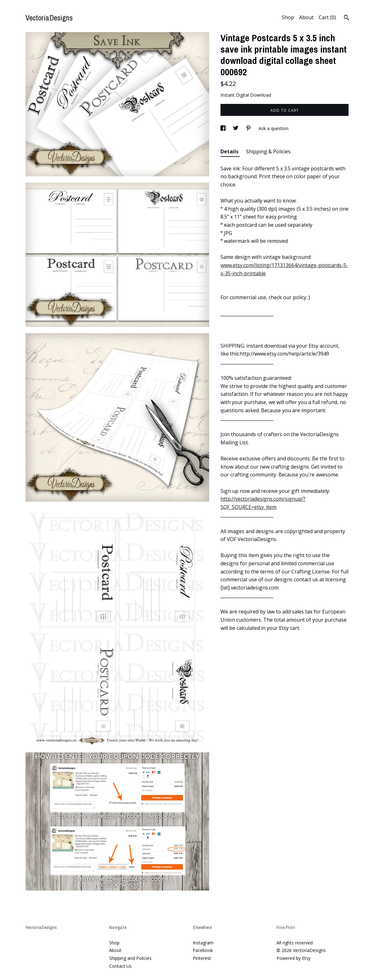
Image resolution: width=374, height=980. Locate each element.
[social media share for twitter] (236, 128)
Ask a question (274, 128)
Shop (288, 17)
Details (230, 151)
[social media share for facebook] (224, 128)
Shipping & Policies (268, 151)
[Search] (346, 18)
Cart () (327, 17)
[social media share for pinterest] (249, 128)
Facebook (203, 950)
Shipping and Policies (130, 958)
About (306, 17)
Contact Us (120, 966)
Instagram (203, 943)
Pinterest (202, 958)
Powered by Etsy (293, 958)
